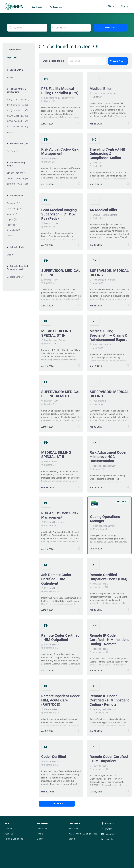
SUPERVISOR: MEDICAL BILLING (61, 273)
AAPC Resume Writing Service (83, 834)
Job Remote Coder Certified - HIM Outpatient (56, 579)
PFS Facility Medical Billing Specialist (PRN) (60, 91)
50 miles (11, 77)
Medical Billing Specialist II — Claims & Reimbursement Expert (109, 335)
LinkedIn (109, 839)
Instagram (110, 834)
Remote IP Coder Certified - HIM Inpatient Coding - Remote (109, 640)
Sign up (125, 6)
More (9, 132)
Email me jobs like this (53, 61)
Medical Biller (101, 89)
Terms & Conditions (14, 839)
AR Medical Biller (103, 210)
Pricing (40, 834)
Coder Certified (54, 757)
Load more (57, 804)
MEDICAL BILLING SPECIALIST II (56, 455)
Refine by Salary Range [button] (16, 164)
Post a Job (42, 829)
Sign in (111, 6)
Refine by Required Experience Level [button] (17, 268)
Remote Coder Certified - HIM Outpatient (60, 638)
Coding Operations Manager (105, 519)
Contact (8, 829)
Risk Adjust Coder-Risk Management (60, 151)
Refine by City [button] (16, 196)
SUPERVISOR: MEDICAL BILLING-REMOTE (61, 394)
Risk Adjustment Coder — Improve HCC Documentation (108, 457)
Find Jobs (110, 28)
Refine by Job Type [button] (19, 143)
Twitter (108, 829)
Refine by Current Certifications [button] (16, 90)
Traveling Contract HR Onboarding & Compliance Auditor (107, 154)
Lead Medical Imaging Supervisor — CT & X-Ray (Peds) (59, 214)
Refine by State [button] (17, 247)
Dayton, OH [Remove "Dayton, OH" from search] (12, 57)
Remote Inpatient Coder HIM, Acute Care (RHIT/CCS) (60, 700)
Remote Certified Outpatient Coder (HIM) (108, 577)
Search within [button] (16, 70)
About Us (9, 834)
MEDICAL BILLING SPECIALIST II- (56, 333)
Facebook (110, 824)
